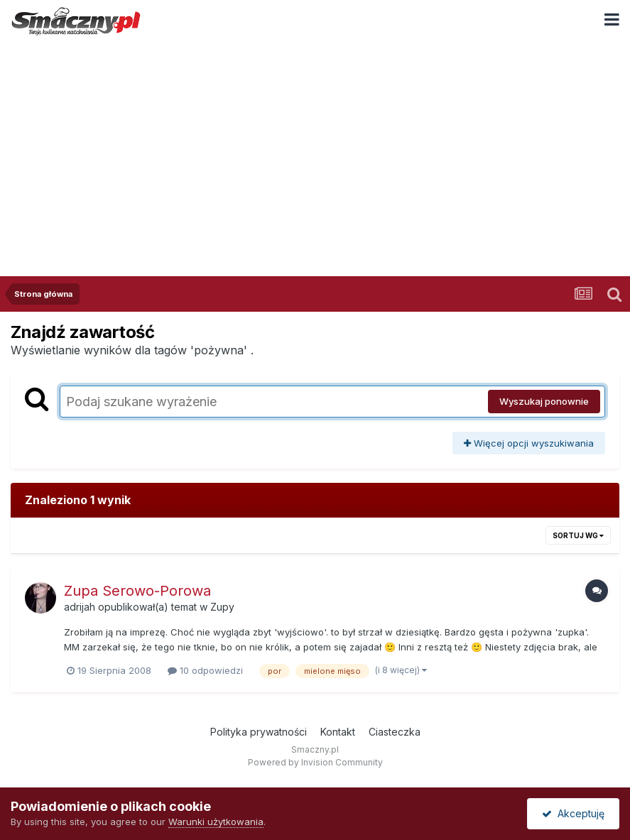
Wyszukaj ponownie (544, 401)
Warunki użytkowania (216, 822)
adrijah (80, 607)
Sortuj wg (578, 535)
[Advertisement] (315, 148)
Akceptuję (573, 813)
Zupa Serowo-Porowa (137, 591)
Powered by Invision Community (315, 762)
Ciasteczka (395, 732)
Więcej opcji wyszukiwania (529, 443)
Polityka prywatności (259, 732)
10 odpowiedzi (205, 670)
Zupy (222, 607)
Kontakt (338, 732)
